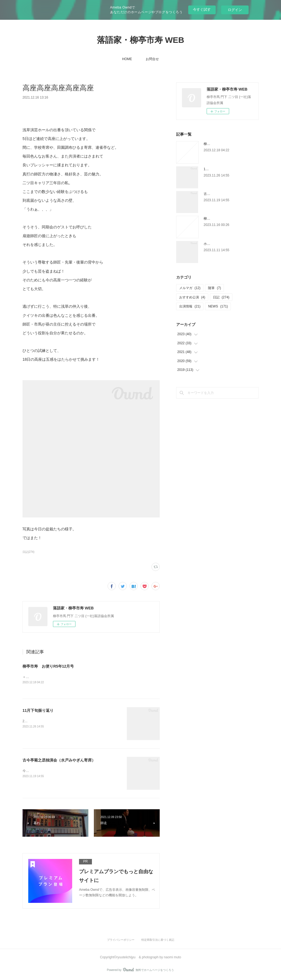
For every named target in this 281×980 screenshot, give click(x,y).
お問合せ (152, 59)
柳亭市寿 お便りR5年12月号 (48, 666)
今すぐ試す (202, 9)
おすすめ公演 (192, 297)
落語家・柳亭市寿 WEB (140, 40)
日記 (221, 297)
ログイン (235, 10)
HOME (127, 59)
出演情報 (190, 306)
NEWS (218, 306)
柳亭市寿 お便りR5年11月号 (226, 219)
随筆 (214, 288)
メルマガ (190, 288)
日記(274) (28, 552)
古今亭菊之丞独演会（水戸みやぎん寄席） (59, 761)
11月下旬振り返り (38, 711)
